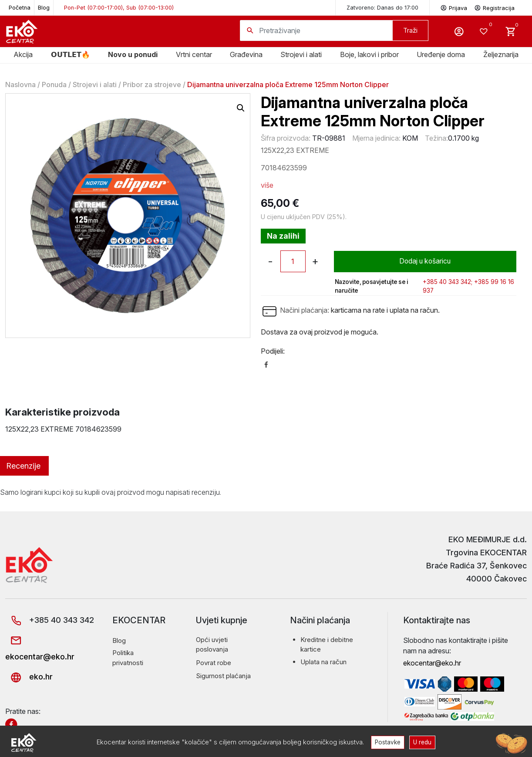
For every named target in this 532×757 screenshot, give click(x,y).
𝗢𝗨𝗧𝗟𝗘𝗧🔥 (71, 54)
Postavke (387, 742)
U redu (423, 742)
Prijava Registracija (477, 7)
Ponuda (54, 84)
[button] (241, 108)
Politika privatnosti (128, 658)
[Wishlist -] (485, 31)
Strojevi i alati (301, 54)
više (267, 185)
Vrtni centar (194, 54)
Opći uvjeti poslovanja (212, 645)
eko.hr (29, 677)
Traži (410, 30)
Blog (44, 8)
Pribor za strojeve (152, 84)
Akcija (23, 54)
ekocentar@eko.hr (432, 663)
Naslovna (20, 84)
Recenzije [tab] (23, 466)
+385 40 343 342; (448, 282)
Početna (20, 8)
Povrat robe (214, 663)
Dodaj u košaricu (425, 261)
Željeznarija (501, 54)
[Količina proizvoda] (293, 261)
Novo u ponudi (133, 54)
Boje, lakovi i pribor (369, 54)
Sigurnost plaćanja (223, 676)
